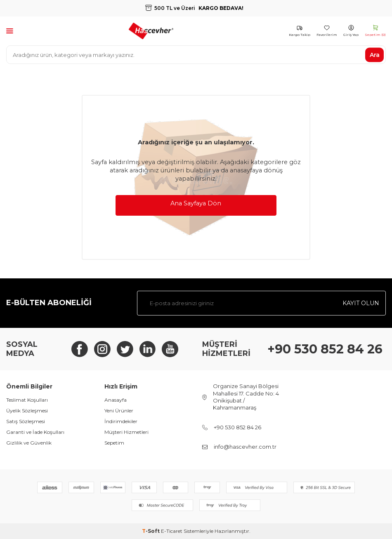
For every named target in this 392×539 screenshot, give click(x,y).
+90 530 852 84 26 (325, 349)
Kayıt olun (361, 303)
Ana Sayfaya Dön (196, 203)
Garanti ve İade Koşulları (35, 432)
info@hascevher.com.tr (245, 447)
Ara (375, 54)
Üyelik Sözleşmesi (27, 411)
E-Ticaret (172, 531)
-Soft (151, 531)
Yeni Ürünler (119, 411)
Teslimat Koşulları (27, 400)
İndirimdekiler (121, 421)
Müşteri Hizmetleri (126, 432)
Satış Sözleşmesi (26, 421)
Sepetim (114, 443)
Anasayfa (116, 400)
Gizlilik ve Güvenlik (29, 443)
